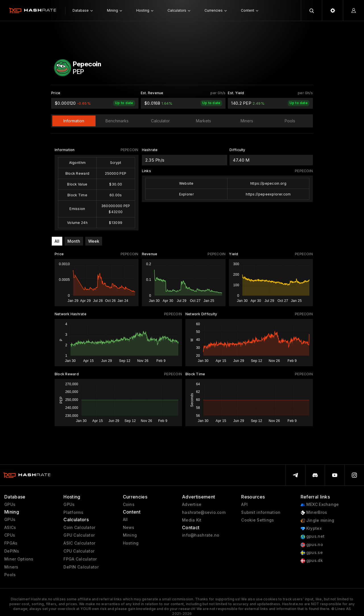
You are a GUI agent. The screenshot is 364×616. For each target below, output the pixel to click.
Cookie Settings (258, 520)
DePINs (12, 551)
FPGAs (11, 543)
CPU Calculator (79, 551)
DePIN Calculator (81, 567)
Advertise (192, 504)
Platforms (73, 512)
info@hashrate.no (201, 535)
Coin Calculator (79, 528)
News (129, 528)
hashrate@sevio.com (204, 512)
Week (94, 241)
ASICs (10, 528)
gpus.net (313, 536)
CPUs (10, 535)
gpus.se (312, 553)
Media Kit (192, 520)
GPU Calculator (79, 535)
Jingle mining (318, 521)
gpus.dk (312, 561)
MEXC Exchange (320, 505)
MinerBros (314, 513)
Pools (10, 575)
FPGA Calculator (80, 559)
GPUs (10, 504)
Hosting (131, 543)
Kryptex (311, 529)
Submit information (261, 512)
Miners (11, 567)
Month (74, 241)
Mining (130, 535)
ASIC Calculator (79, 543)
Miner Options (19, 559)
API (244, 504)
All (57, 241)
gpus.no (312, 545)
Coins (129, 504)
